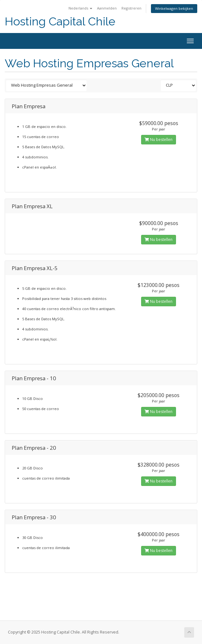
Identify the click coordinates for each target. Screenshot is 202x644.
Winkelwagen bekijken (174, 8)
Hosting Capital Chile (60, 21)
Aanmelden (107, 8)
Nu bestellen (159, 139)
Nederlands (80, 8)
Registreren (131, 8)
